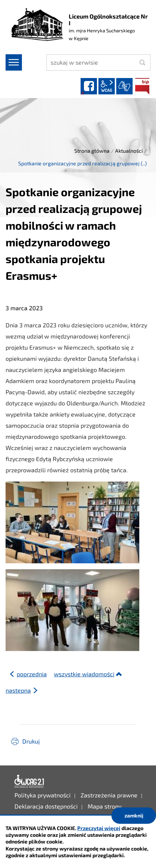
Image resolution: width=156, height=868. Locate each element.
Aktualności (129, 151)
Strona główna (92, 151)
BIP (142, 86)
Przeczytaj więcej (99, 828)
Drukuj (31, 741)
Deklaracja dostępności (29, 781)
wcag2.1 (107, 86)
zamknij (134, 815)
